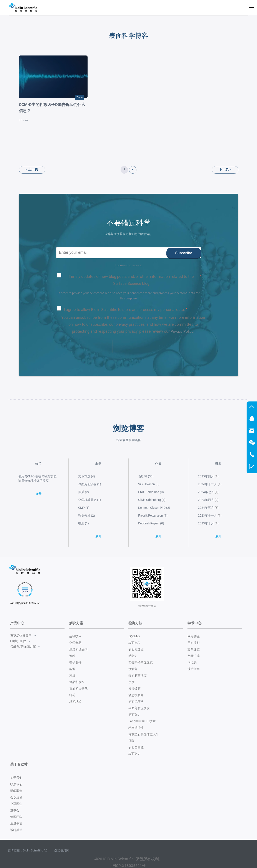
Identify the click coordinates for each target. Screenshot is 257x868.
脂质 (84, 492)
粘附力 (133, 656)
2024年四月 (206, 500)
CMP (84, 507)
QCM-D (24, 120)
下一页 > (229, 169)
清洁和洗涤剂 (78, 649)
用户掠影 (194, 643)
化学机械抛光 (90, 500)
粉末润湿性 (136, 728)
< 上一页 (28, 169)
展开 (38, 496)
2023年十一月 (207, 515)
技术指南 (194, 669)
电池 (84, 523)
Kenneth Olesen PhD (154, 507)
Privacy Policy (182, 331)
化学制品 (75, 643)
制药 (72, 695)
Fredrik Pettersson (153, 515)
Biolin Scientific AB (35, 850)
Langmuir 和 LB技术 (142, 721)
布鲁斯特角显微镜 (141, 662)
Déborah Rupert (151, 523)
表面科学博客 (129, 35)
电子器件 (75, 662)
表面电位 (134, 643)
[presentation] (84, 346)
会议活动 (16, 797)
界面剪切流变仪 (139, 708)
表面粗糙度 (136, 649)
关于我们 (16, 777)
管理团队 (16, 817)
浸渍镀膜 (134, 688)
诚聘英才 (16, 830)
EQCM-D (134, 636)
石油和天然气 (78, 688)
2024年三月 (206, 507)
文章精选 (87, 476)
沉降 (131, 741)
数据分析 (87, 515)
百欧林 (146, 476)
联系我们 (16, 784)
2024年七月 (206, 492)
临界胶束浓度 (138, 675)
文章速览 (194, 649)
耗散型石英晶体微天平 (144, 734)
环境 (72, 675)
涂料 (72, 656)
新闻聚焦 (16, 791)
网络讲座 (194, 636)
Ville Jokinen (149, 484)
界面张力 (134, 715)
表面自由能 (136, 747)
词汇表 (192, 662)
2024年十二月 (207, 484)
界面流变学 (136, 702)
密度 (131, 682)
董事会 (15, 810)
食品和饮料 (77, 682)
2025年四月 (206, 476)
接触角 (133, 669)
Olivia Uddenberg (152, 500)
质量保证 (16, 823)
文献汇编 (194, 656)
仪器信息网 (62, 850)
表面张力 (134, 754)
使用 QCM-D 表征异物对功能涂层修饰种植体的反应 (37, 478)
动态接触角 (136, 695)
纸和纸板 (75, 702)
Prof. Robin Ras (151, 492)
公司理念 (16, 804)
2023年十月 (206, 523)
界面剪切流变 (90, 484)
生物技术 (75, 636)
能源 (72, 669)
